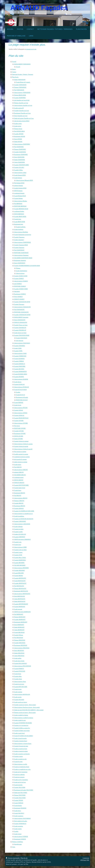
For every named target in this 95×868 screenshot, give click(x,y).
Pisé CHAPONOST (19, 250)
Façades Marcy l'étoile (20, 558)
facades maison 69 (19, 108)
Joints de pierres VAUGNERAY (22, 819)
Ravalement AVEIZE (20, 137)
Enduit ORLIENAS (19, 653)
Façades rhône (18, 676)
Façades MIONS (18, 576)
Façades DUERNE (19, 377)
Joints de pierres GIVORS (21, 423)
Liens (14, 847)
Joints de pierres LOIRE (20, 547)
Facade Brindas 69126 (20, 196)
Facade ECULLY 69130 (20, 390)
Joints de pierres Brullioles (21, 232)
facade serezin (18, 697)
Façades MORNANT (20, 607)
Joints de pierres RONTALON (22, 695)
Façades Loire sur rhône (20, 550)
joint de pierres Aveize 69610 (22, 121)
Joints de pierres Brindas (20, 201)
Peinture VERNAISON (20, 87)
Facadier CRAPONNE (20, 152)
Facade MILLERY (19, 573)
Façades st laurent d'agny (21, 741)
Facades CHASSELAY (20, 330)
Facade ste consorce (19, 777)
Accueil (14, 62)
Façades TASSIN (19, 800)
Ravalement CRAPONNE (21, 155)
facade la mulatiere (19, 516)
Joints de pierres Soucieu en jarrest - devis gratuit (27, 707)
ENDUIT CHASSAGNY (21, 323)
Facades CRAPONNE (20, 98)
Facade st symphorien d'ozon (22, 767)
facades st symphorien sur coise (22, 769)
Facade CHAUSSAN (22, 338)
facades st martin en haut (20, 749)
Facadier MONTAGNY (20, 583)
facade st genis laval (19, 733)
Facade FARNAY (19, 403)
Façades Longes (18, 552)
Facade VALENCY (19, 813)
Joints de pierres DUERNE (21, 379)
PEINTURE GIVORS (20, 428)
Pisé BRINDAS (18, 204)
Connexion (86, 858)
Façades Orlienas (19, 635)
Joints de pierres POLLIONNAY (23, 666)
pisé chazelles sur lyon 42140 (22, 100)
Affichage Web (85, 860)
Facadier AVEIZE (19, 134)
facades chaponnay (19, 240)
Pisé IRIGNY (18, 496)
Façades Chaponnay (19, 237)
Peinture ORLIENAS (20, 640)
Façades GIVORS (19, 421)
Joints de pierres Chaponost (21, 255)
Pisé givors (17, 426)
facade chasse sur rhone (20, 333)
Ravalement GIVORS (20, 434)
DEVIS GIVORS (19, 436)
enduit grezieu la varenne (21, 462)
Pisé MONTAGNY (19, 586)
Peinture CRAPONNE (20, 149)
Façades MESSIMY (19, 563)
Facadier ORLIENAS (20, 643)
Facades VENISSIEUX (20, 824)
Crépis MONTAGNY (20, 599)
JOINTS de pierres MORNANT (22, 612)
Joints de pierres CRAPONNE (22, 144)
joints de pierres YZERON (21, 837)
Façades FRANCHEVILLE (21, 418)
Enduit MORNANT (19, 627)
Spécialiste (17, 292)
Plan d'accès (15, 77)
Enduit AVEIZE (18, 142)
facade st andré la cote (20, 720)
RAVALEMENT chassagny (21, 317)
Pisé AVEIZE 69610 (19, 131)
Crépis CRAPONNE (19, 162)
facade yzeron (18, 834)
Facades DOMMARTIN (20, 372)
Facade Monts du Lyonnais (23, 82)
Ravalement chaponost (20, 261)
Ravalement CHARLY (20, 294)
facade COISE (18, 348)
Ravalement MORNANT (21, 622)
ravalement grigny (19, 478)
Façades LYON (18, 555)
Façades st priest (18, 757)
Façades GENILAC (19, 416)
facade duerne (18, 382)
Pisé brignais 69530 (19, 183)
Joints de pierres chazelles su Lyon (23, 106)
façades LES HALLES (20, 534)
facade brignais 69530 (20, 175)
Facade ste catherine (19, 775)
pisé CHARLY (18, 284)
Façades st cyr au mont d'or (21, 726)
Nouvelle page (18, 844)
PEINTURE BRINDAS (20, 206)
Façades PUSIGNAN (20, 671)
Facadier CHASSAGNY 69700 (22, 315)
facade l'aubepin (18, 527)
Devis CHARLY (18, 297)
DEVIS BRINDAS (19, 214)
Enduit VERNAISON (20, 80)
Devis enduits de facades (20, 821)
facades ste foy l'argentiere (21, 780)
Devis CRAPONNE (19, 157)
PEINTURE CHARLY (20, 286)
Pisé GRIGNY (18, 467)
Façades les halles (19, 529)
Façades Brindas (18, 199)
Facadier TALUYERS (20, 798)
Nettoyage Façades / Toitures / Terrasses (23, 75)
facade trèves (17, 811)
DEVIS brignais (18, 191)
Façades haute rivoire (20, 488)
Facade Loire (17, 545)
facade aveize (18, 126)
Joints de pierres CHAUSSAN (22, 343)
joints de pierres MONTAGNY (22, 594)
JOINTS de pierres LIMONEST (22, 540)
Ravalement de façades (22, 397)
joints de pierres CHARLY (21, 281)
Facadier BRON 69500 (20, 217)
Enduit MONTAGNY (20, 602)
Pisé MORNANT (19, 614)
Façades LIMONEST (20, 537)
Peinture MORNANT (20, 617)
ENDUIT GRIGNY (19, 483)
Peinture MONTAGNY (20, 589)
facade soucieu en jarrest (20, 702)
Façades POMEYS (19, 669)
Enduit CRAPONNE (19, 160)
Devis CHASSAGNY (20, 320)
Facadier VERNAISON (20, 85)
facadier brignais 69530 (20, 188)
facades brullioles (19, 230)
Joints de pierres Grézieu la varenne (23, 444)
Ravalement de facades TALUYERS (23, 790)
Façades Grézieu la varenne (21, 441)
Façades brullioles (21, 227)
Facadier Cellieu (18, 170)
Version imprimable (13, 858)
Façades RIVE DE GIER (21, 687)
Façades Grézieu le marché (21, 447)
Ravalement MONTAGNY (21, 591)
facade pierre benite (19, 661)
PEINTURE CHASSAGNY (21, 312)
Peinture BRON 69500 (20, 95)
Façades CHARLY (19, 279)
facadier (18, 392)
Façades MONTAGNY (20, 578)
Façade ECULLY (20, 395)
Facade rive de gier (19, 684)
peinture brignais (18, 186)
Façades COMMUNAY (20, 356)
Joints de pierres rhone (20, 682)
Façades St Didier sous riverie (22, 731)
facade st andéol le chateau (21, 715)
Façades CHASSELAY (20, 328)
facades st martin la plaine (21, 751)
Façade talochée (18, 785)
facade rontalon (18, 692)
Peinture (18, 268)
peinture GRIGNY (19, 472)
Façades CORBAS (19, 361)
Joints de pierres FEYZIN (21, 408)
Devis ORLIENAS (19, 651)
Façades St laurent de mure (21, 746)
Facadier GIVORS (19, 431)
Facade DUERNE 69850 (20, 374)
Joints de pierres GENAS (21, 413)
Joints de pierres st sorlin (20, 764)
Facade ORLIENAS (19, 633)
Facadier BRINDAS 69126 (21, 209)
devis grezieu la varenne (20, 459)
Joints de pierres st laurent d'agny (23, 744)
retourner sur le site (31, 49)
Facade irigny (18, 490)
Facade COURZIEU (19, 359)
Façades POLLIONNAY (20, 664)
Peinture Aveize (18, 129)
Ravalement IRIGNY (20, 493)
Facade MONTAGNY (20, 581)
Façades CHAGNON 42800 (21, 165)
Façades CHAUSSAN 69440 (22, 335)
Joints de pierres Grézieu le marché (23, 449)
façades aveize (18, 124)
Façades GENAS (18, 410)
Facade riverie (18, 689)
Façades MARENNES (20, 560)
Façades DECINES (19, 369)
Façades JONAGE (19, 509)
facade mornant (18, 609)
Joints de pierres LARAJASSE (22, 524)
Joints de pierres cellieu (20, 173)
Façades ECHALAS (19, 385)
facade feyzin (18, 405)
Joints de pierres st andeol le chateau (23, 718)
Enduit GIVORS (18, 439)
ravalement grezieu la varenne (22, 457)
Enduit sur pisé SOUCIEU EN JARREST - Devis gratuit (29, 710)
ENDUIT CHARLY (19, 299)
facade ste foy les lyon (20, 782)
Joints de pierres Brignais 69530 (24, 180)
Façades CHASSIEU (19, 346)
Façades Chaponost (19, 248)
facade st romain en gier (20, 759)
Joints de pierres (20, 273)
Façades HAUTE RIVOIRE (21, 485)
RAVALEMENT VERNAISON (22, 64)
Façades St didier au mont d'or (22, 728)
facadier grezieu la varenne (21, 454)
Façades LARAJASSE (20, 521)
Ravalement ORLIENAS (21, 645)
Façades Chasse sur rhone (21, 325)
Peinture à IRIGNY (19, 501)
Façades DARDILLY (20, 364)
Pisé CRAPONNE (19, 147)
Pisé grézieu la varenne (20, 452)
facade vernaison (18, 826)
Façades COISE (18, 351)
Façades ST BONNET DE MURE (23, 723)
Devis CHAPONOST (20, 263)
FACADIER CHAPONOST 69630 (23, 258)
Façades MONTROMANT (21, 604)
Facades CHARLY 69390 (21, 276)
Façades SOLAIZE (19, 700)
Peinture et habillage (17, 842)
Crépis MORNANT (19, 630)
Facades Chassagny (19, 304)
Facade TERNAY (19, 803)
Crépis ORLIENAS (19, 656)
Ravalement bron (19, 224)
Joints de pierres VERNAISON (22, 93)
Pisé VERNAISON (19, 90)
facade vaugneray (19, 816)
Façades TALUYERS (20, 788)
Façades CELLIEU (19, 168)
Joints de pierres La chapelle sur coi (23, 514)
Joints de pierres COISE (20, 354)
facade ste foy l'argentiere (21, 772)
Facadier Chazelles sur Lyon (21, 111)
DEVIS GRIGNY (19, 480)
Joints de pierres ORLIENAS (22, 648)
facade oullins (18, 658)
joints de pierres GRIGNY (21, 470)
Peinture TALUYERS (20, 795)
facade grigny (18, 465)
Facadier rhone (18, 679)
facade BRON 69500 (19, 222)
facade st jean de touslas (20, 738)
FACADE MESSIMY (20, 565)
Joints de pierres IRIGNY (21, 498)
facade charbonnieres (22, 271)
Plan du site (24, 858)
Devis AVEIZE (18, 139)
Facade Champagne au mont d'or (23, 235)
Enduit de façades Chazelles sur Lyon (24, 118)
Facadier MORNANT (20, 620)
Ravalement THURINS (20, 808)
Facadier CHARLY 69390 (21, 289)
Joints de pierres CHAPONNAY (22, 242)
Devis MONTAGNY (19, 596)
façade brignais (18, 178)
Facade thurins (18, 806)
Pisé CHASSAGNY (19, 310)
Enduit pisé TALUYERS (20, 793)
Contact (14, 72)
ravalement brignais (19, 193)
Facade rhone (18, 674)
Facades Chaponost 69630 (21, 245)
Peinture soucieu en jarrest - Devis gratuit (25, 713)
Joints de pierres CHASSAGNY (22, 307)
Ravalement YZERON (20, 839)
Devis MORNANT (19, 625)
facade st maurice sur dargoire (22, 754)
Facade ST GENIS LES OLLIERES (23, 736)
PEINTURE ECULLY (22, 400)
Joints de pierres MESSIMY (21, 568)
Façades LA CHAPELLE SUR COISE (24, 511)
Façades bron (17, 219)
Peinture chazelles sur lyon (21, 103)
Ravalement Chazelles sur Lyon (22, 113)
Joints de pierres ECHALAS (21, 387)
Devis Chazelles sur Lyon (21, 116)
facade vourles (18, 829)
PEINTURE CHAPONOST (21, 253)
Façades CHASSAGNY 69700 (22, 302)
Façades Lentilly (18, 532)
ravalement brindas (19, 211)
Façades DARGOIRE (20, 366)
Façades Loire (18, 542)
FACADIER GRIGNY (20, 475)
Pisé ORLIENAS (19, 638)
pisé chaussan (20, 341)
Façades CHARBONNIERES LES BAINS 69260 (27, 266)
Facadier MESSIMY (19, 571)
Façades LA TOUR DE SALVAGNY (24, 519)
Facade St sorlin (18, 762)
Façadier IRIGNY (19, 503)
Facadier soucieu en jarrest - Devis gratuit (25, 705)
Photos (14, 69)
